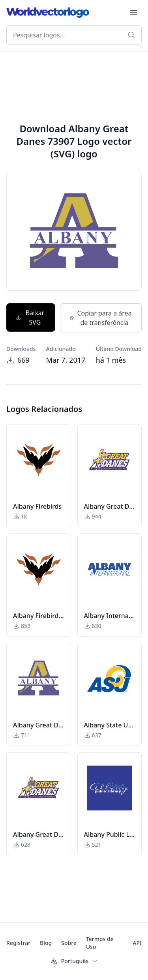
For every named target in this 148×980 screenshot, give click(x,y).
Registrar (18, 943)
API (137, 943)
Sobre (69, 943)
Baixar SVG (30, 317)
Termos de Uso (100, 943)
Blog (46, 943)
